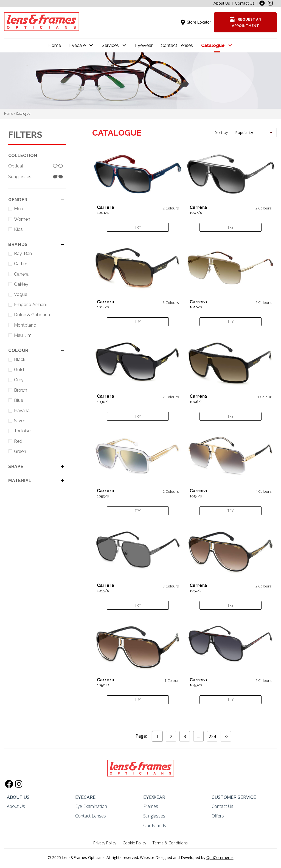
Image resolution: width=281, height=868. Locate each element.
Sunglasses (20, 177)
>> (226, 737)
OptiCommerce (220, 857)
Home (9, 114)
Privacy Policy (105, 843)
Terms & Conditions (170, 843)
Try (138, 227)
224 (212, 737)
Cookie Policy (134, 843)
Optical (16, 166)
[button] (262, 3)
